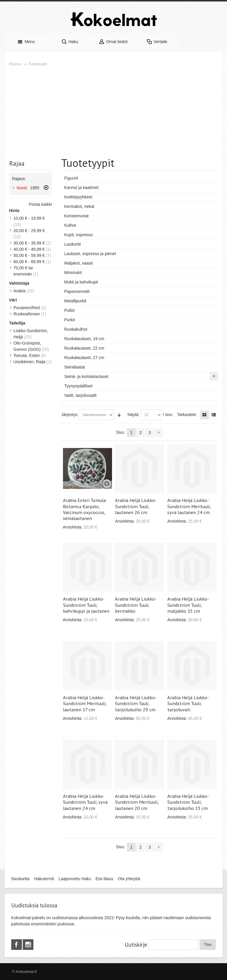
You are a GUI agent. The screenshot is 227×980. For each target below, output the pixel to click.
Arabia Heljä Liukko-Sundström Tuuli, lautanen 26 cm (136, 506)
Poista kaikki (40, 204)
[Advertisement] (114, 112)
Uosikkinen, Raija (30, 362)
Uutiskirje (136, 945)
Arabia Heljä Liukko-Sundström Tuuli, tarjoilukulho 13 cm (188, 802)
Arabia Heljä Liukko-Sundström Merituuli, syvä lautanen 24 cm (189, 506)
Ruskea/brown (27, 314)
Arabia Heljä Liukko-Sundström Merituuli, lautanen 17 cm (85, 703)
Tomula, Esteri (27, 356)
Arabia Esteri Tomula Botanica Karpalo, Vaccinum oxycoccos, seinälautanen (84, 509)
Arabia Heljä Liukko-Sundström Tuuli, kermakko (136, 605)
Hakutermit (44, 879)
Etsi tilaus (104, 879)
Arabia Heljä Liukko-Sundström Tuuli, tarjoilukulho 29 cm (136, 703)
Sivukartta (20, 879)
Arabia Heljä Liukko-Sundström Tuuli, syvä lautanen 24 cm (85, 802)
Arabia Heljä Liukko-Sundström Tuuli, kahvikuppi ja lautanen (86, 605)
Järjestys (69, 415)
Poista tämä (46, 187)
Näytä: (133, 415)
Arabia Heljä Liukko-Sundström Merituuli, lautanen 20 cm (137, 802)
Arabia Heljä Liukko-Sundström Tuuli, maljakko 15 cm (188, 605)
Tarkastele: (187, 415)
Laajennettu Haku (75, 879)
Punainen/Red (27, 308)
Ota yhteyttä (129, 879)
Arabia (20, 291)
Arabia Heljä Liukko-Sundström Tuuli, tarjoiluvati (188, 703)
